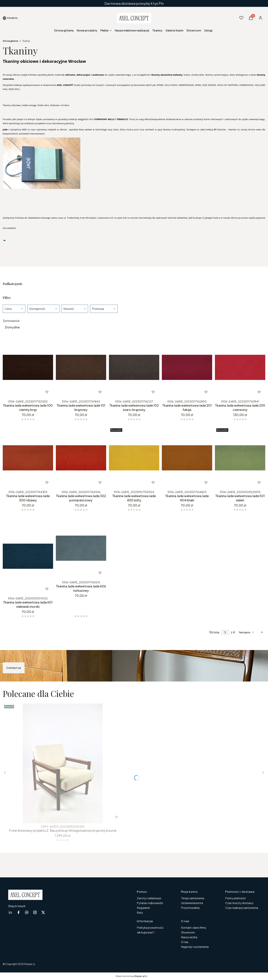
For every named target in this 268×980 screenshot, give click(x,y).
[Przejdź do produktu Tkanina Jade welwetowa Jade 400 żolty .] (134, 458)
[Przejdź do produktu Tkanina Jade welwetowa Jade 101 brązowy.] (81, 367)
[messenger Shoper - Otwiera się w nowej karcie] (27, 912)
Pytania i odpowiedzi (150, 903)
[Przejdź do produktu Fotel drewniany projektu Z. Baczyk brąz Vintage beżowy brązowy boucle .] (63, 763)
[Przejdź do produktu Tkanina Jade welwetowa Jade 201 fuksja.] (187, 367)
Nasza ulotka (189, 937)
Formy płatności (235, 898)
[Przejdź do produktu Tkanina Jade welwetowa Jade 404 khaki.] (187, 458)
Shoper (28, 964)
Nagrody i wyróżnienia (195, 947)
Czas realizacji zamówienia (242, 908)
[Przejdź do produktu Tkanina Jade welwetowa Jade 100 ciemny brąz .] (28, 367)
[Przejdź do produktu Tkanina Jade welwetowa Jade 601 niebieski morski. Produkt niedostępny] (28, 556)
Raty (140, 913)
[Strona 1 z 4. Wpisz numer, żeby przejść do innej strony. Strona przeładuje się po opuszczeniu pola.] (225, 632)
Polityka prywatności (150, 928)
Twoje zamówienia (193, 898)
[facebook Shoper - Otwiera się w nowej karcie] (18, 912)
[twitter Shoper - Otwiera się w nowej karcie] (43, 912)
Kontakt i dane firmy (194, 928)
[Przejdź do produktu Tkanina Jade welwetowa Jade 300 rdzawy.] (28, 458)
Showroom (188, 932)
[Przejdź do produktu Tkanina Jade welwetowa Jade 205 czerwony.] (240, 367)
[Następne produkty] (247, 632)
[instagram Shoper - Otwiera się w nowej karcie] (35, 912)
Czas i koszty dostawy (239, 903)
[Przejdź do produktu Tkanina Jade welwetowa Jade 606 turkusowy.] (81, 548)
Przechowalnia (190, 908)
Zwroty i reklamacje (149, 898)
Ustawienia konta (192, 903)
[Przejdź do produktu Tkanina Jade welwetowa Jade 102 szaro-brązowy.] (134, 367)
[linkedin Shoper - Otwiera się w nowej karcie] (10, 912)
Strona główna (10, 41)
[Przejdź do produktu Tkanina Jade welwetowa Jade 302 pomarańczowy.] (81, 458)
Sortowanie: (11, 321)
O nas (185, 942)
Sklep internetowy (130, 976)
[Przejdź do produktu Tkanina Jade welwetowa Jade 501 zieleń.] (240, 458)
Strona (214, 632)
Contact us (14, 668)
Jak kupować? (146, 932)
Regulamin (143, 908)
